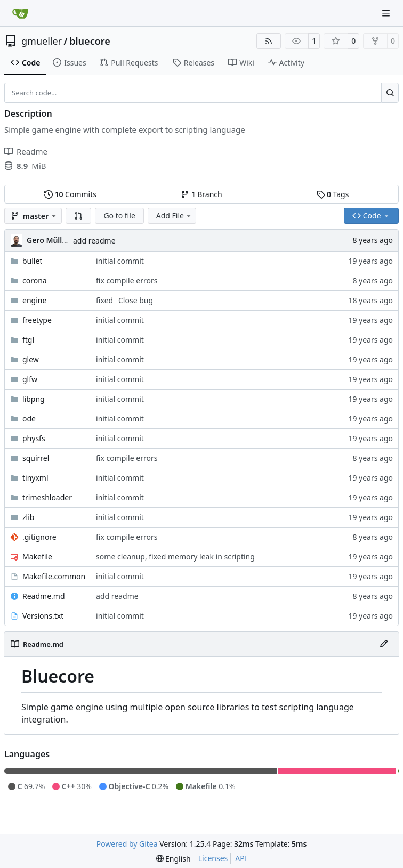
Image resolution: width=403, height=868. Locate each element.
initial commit (120, 261)
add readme (94, 241)
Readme (26, 151)
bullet (32, 261)
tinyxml (35, 478)
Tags (333, 194)
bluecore (90, 41)
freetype (37, 320)
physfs (34, 438)
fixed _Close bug (124, 300)
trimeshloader (47, 497)
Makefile (37, 557)
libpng (34, 399)
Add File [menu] (174, 216)
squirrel (36, 458)
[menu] (174, 859)
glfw (30, 379)
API (241, 858)
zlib (28, 517)
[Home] (20, 13)
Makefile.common (54, 576)
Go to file (119, 216)
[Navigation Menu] (387, 13)
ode (29, 419)
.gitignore (39, 537)
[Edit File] (384, 644)
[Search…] (390, 93)
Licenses (213, 858)
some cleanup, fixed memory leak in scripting (175, 557)
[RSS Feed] (269, 41)
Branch (201, 194)
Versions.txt (43, 616)
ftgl (28, 340)
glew (31, 359)
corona (35, 281)
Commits (70, 194)
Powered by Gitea (127, 844)
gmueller (42, 41)
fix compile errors (127, 281)
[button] (78, 216)
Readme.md (44, 596)
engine (34, 300)
